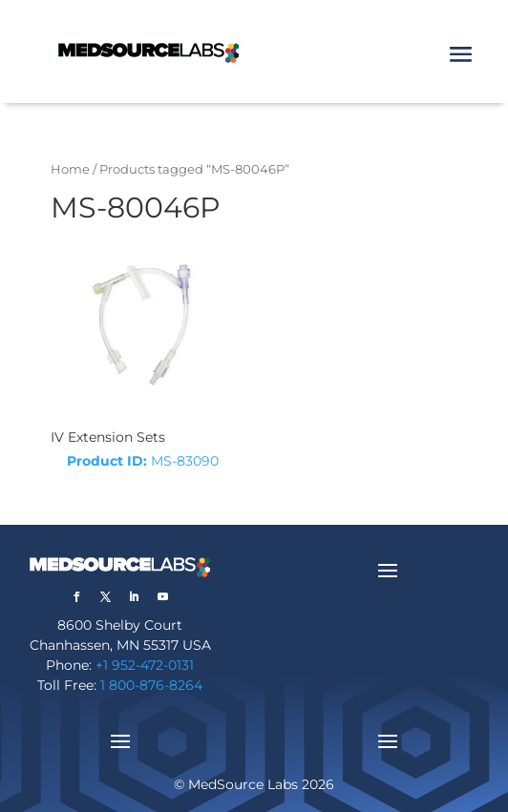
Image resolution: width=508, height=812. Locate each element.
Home (70, 169)
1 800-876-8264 (151, 685)
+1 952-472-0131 (145, 665)
